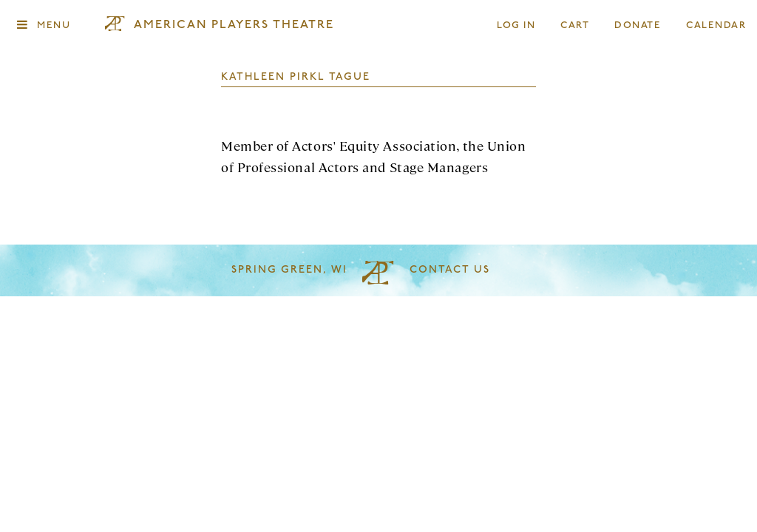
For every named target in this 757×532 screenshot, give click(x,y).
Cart (575, 25)
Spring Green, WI (289, 270)
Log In (517, 25)
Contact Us (450, 270)
